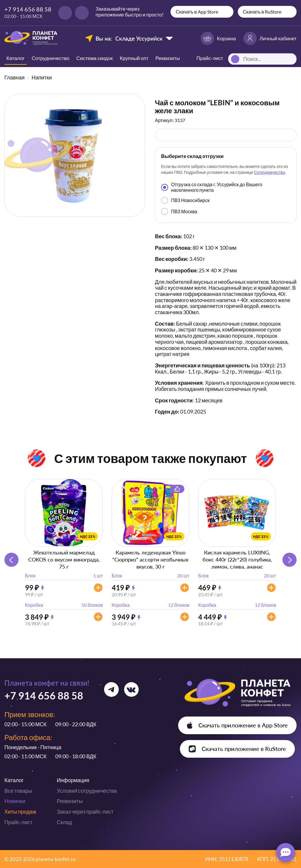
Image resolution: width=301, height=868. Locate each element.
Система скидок (95, 58)
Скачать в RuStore (262, 12)
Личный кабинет (270, 38)
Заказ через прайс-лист (85, 812)
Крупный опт (134, 58)
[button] (290, 560)
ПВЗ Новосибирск (185, 200)
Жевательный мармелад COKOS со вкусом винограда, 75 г (64, 559)
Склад (64, 822)
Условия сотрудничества (87, 791)
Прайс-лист (19, 822)
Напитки (42, 77)
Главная (15, 77)
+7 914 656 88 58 (28, 9)
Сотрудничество (51, 58)
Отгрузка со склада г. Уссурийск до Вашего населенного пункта (212, 187)
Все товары (18, 791)
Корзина (218, 38)
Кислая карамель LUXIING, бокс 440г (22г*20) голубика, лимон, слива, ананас (237, 559)
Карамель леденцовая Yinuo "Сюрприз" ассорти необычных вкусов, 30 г (150, 559)
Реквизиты (168, 58)
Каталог (16, 58)
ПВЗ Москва (179, 211)
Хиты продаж (20, 812)
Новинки (15, 801)
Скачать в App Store (197, 12)
